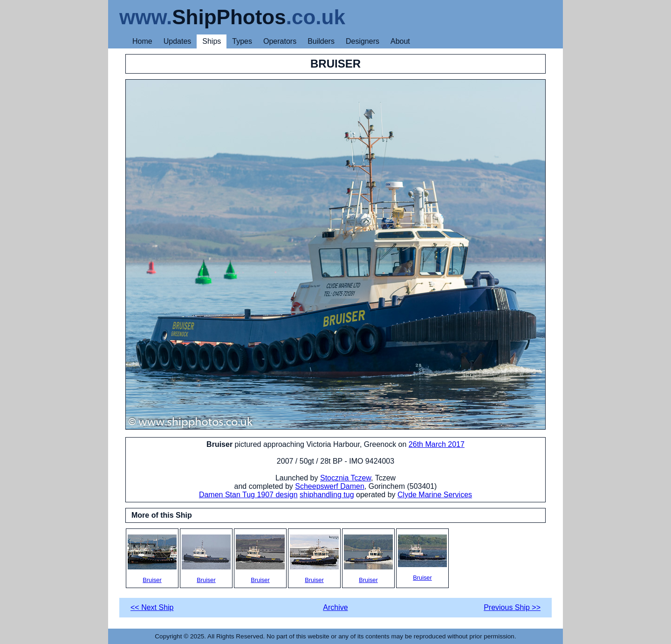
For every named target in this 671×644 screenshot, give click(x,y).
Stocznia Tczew (346, 478)
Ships (212, 41)
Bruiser (152, 559)
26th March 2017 (437, 444)
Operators (280, 41)
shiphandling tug (327, 495)
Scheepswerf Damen (330, 486)
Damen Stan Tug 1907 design (248, 495)
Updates (178, 41)
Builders (321, 41)
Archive (335, 607)
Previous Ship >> (512, 607)
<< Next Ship (152, 607)
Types (242, 41)
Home (142, 41)
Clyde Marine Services (435, 495)
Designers (363, 41)
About (400, 41)
